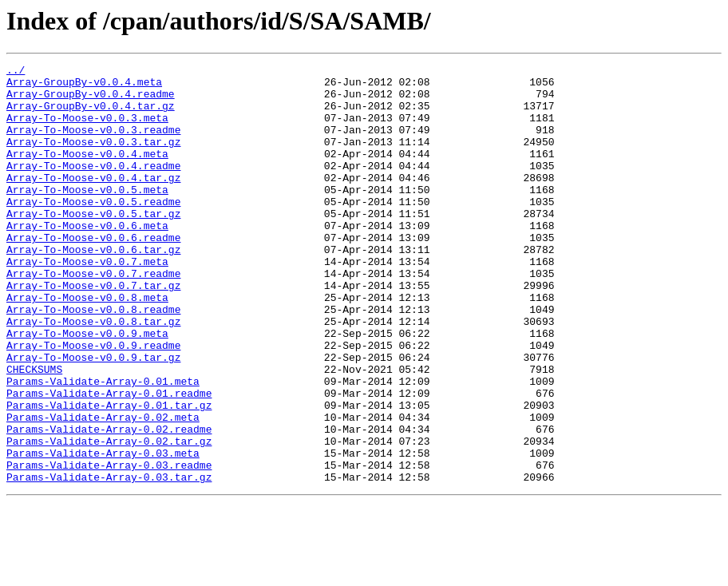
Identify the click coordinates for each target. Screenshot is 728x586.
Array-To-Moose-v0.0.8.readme (93, 359)
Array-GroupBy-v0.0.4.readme (91, 101)
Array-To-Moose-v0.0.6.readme (93, 273)
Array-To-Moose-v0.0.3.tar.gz (93, 158)
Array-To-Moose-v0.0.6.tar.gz (93, 287)
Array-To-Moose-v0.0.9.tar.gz (93, 417)
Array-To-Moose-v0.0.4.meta (87, 172)
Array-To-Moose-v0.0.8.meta (87, 345)
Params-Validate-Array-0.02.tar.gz (109, 517)
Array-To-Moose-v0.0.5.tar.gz (93, 244)
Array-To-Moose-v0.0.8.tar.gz (93, 374)
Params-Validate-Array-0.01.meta (103, 445)
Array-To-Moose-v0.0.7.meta (87, 302)
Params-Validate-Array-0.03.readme (109, 546)
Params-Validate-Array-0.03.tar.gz (109, 560)
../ (16, 72)
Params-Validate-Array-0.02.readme (109, 503)
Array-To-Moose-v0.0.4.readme (93, 187)
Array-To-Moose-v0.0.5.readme (93, 230)
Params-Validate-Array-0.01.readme (109, 460)
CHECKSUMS (34, 431)
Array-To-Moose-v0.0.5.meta (87, 216)
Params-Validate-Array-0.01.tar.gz (109, 474)
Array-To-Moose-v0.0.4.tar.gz (93, 201)
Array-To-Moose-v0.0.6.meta (87, 259)
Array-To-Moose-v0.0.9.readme (93, 402)
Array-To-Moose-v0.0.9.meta (87, 388)
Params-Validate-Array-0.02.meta (103, 489)
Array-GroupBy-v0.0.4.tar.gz (91, 115)
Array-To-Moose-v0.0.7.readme (93, 316)
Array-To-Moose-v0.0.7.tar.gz (93, 331)
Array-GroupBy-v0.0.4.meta (84, 86)
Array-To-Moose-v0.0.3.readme (93, 144)
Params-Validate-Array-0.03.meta (103, 532)
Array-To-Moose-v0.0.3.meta (87, 129)
